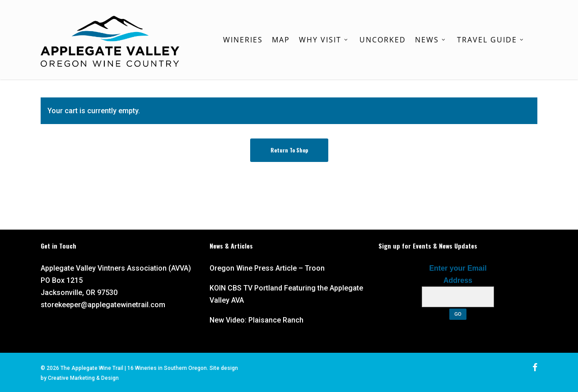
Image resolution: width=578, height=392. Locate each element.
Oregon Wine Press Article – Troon (267, 268)
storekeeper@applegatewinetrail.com (103, 305)
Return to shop (289, 150)
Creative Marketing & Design (83, 378)
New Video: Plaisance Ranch (256, 320)
